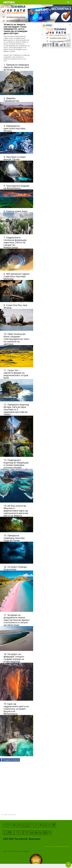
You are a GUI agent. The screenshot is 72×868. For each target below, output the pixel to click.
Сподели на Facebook (11, 760)
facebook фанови (29, 839)
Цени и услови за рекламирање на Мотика (57, 846)
